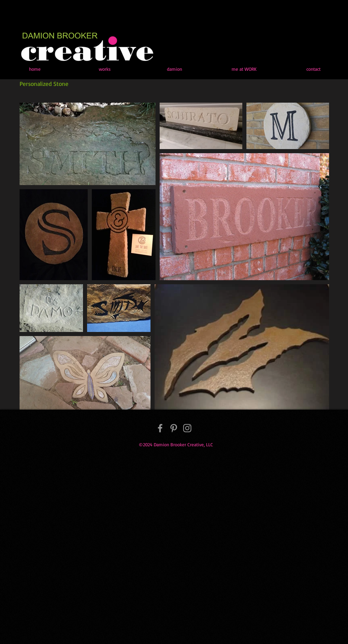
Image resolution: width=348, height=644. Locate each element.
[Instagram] (187, 428)
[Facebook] (160, 428)
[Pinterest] (174, 428)
